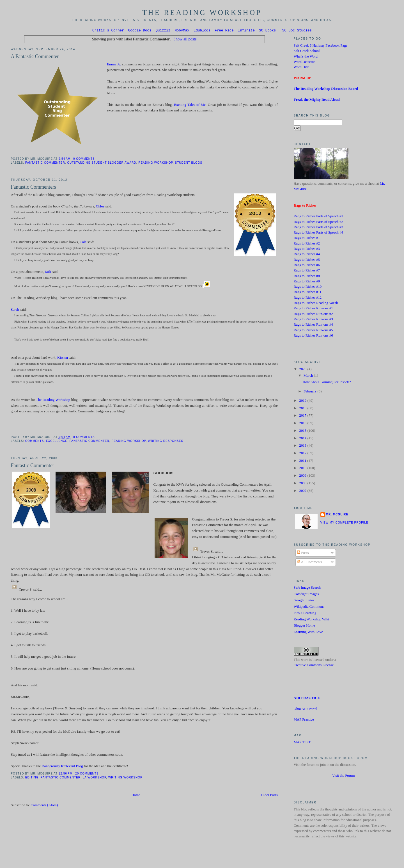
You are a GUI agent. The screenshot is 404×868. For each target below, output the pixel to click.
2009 (303, 476)
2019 (303, 401)
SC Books (267, 31)
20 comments (87, 774)
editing (32, 778)
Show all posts (185, 40)
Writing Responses (166, 442)
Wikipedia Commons (309, 607)
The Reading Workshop (202, 12)
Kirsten (63, 358)
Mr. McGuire (337, 515)
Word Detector (304, 63)
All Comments (309, 563)
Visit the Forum (344, 776)
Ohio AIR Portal (306, 710)
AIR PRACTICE (307, 699)
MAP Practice (304, 720)
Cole (83, 243)
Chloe (100, 207)
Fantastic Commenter (45, 164)
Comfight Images (306, 595)
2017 (303, 416)
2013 (303, 446)
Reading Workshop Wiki (312, 620)
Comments (35, 442)
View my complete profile (344, 523)
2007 (303, 492)
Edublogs (202, 31)
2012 (303, 454)
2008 (303, 484)
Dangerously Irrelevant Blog (62, 767)
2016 (303, 424)
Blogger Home (304, 626)
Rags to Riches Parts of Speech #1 (318, 217)
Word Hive (302, 68)
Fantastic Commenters (33, 188)
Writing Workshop (125, 778)
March (309, 376)
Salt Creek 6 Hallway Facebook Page (321, 46)
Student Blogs (188, 164)
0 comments (84, 160)
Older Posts (269, 796)
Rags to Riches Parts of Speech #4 (318, 233)
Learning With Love (308, 633)
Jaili (48, 273)
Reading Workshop (156, 164)
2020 (303, 370)
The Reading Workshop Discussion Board (326, 90)
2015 (303, 431)
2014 (303, 439)
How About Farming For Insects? (327, 383)
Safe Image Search (307, 588)
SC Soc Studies (297, 31)
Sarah (15, 310)
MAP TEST (302, 743)
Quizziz (163, 31)
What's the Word (306, 57)
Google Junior (304, 601)
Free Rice (224, 31)
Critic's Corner (108, 31)
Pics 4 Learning (305, 614)
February (311, 392)
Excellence (57, 442)
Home (136, 796)
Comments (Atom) (44, 806)
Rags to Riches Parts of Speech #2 (318, 223)
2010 (303, 469)
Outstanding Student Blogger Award (102, 164)
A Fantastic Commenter (35, 57)
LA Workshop (95, 778)
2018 (303, 409)
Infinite (246, 31)
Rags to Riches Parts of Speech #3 (318, 228)
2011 (303, 462)
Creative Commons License (314, 666)
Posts (303, 554)
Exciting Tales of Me (190, 106)
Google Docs (140, 31)
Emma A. (114, 65)
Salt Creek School (307, 52)
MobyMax (182, 31)
